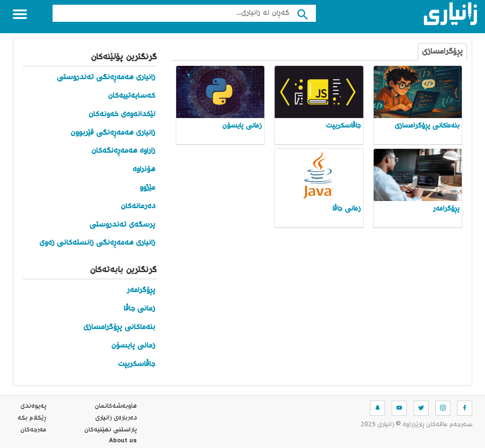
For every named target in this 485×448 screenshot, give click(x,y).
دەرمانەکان (138, 206)
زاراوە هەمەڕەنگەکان (123, 151)
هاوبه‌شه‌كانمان (116, 406)
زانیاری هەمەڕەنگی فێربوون (113, 133)
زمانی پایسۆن (133, 346)
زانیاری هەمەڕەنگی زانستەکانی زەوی (97, 243)
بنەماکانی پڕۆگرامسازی (119, 327)
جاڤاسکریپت (137, 364)
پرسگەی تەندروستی (122, 225)
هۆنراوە (144, 169)
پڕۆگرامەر (141, 290)
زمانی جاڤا (139, 309)
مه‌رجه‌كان (33, 430)
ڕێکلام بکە (32, 418)
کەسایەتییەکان (132, 96)
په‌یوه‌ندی (33, 406)
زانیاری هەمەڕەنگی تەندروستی (106, 78)
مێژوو (148, 188)
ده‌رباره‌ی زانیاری (116, 418)
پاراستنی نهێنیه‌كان (111, 430)
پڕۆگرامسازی (442, 52)
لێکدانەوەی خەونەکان (122, 114)
